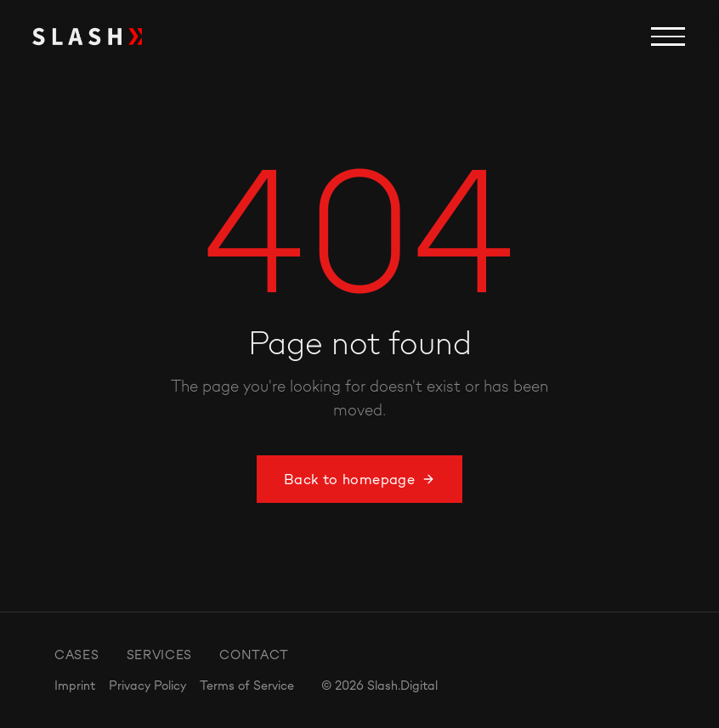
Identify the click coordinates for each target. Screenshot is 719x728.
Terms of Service (247, 685)
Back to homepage (359, 479)
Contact (254, 655)
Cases (77, 655)
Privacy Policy (147, 685)
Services (160, 655)
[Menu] (668, 37)
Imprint (75, 685)
